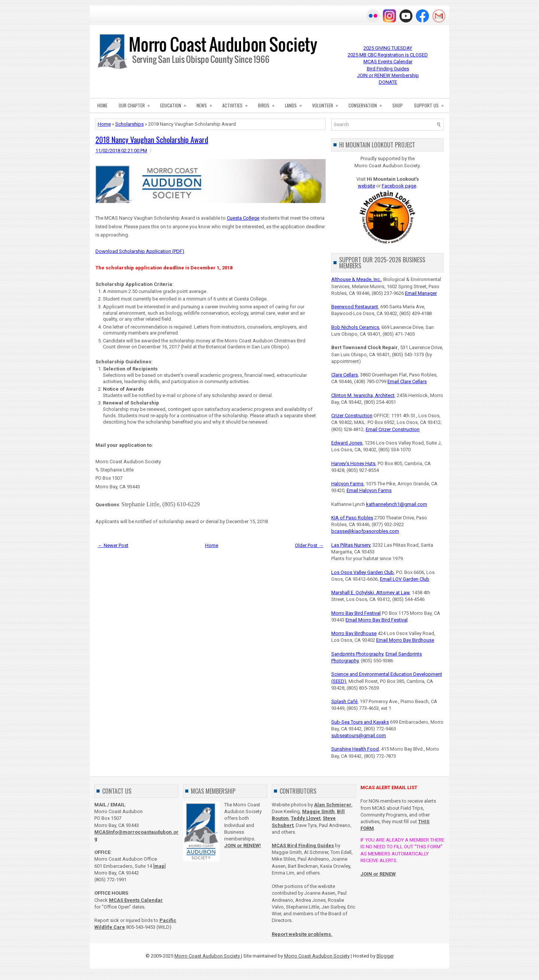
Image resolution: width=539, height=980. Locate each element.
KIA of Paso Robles (352, 518)
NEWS (207, 103)
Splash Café (344, 701)
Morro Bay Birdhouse (354, 633)
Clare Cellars (345, 375)
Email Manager (421, 293)
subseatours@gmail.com (359, 735)
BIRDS (269, 103)
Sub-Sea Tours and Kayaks (360, 722)
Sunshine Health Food (355, 749)
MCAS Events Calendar (388, 62)
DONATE (388, 82)
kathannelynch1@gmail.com (397, 504)
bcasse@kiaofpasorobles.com (365, 531)
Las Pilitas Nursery (351, 545)
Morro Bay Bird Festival (356, 613)
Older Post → (309, 545)
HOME (102, 105)
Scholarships (130, 124)
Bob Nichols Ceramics (355, 327)
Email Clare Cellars (407, 381)
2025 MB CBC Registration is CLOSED (388, 55)
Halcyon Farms (347, 484)
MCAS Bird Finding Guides (303, 845)
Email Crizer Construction (393, 429)
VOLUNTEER (328, 103)
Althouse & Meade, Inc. (356, 279)
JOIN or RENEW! (243, 845)
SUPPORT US (431, 103)
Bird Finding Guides (388, 69)
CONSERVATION (368, 103)
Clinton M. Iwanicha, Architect (363, 395)
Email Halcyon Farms (369, 490)
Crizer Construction (352, 416)
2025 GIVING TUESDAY (388, 48)
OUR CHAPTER (137, 103)
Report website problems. (302, 934)
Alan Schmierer (333, 805)
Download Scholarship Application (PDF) (140, 251)
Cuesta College (243, 218)
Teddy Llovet (306, 818)
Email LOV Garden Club (405, 579)
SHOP (398, 105)
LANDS (296, 103)
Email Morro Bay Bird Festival (377, 620)
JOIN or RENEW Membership (388, 75)
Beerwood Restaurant (355, 307)
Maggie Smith (318, 811)
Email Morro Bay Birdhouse (405, 640)
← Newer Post (113, 545)
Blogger (385, 956)
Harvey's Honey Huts (353, 463)
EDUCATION (176, 103)
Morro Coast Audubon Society (208, 956)
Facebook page (399, 186)
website (366, 186)
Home (104, 124)
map (159, 866)
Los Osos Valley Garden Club (363, 572)
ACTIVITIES (237, 103)
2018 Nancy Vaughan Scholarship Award (152, 140)
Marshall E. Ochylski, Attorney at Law (370, 593)
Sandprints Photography (357, 654)
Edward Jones (347, 443)
